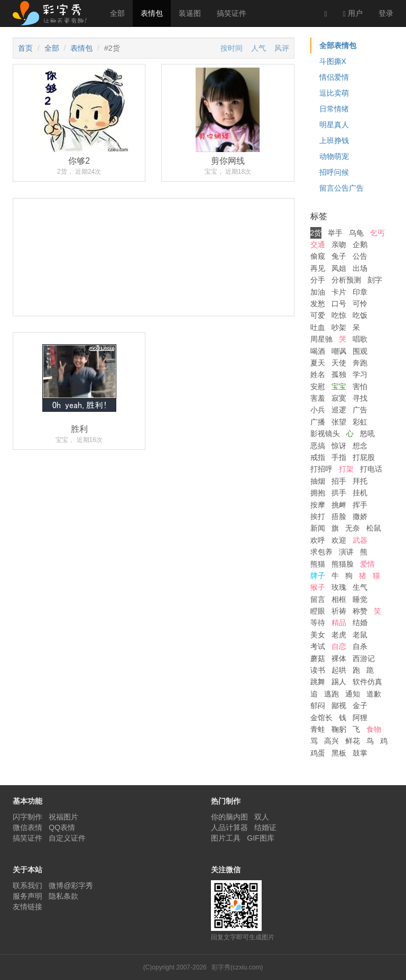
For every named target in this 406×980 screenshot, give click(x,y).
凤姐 (339, 268)
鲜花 (353, 741)
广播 (318, 422)
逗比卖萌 (334, 93)
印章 (360, 292)
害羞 (318, 398)
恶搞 (318, 446)
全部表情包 (338, 45)
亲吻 (339, 244)
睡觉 (360, 599)
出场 (360, 268)
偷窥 (318, 256)
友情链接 (27, 907)
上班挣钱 (334, 140)
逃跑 (331, 694)
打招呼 (321, 469)
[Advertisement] (154, 296)
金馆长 (321, 718)
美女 (318, 635)
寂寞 (339, 398)
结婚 (360, 623)
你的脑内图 (229, 817)
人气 (259, 48)
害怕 (360, 387)
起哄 (339, 670)
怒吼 (367, 434)
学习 (360, 374)
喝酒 (318, 351)
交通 (318, 244)
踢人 (339, 682)
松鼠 (374, 528)
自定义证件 (67, 838)
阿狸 (360, 718)
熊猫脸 (343, 564)
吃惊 (339, 315)
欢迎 (339, 540)
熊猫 (318, 564)
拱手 (339, 493)
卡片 (339, 292)
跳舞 (318, 682)
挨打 (318, 516)
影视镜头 (325, 434)
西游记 (364, 658)
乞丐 (377, 233)
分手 (318, 280)
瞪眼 (318, 611)
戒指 (318, 457)
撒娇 (360, 516)
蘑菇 (318, 658)
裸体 (339, 658)
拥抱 (318, 493)
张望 (339, 422)
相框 (339, 599)
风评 (282, 48)
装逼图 (190, 13)
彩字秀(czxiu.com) (237, 967)
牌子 (318, 576)
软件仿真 (367, 682)
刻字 (375, 280)
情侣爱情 (334, 77)
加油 (318, 292)
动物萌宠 (334, 156)
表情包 (152, 13)
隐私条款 (63, 896)
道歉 (374, 694)
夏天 (318, 363)
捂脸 (339, 516)
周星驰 (321, 339)
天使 (339, 363)
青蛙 (318, 729)
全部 (117, 13)
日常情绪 (334, 109)
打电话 (371, 469)
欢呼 (318, 540)
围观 (360, 351)
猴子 (318, 587)
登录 (386, 13)
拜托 (360, 481)
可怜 (360, 304)
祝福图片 (63, 817)
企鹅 (360, 244)
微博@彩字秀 (71, 885)
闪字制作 (27, 817)
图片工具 (226, 838)
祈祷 (339, 611)
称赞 (360, 611)
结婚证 (265, 827)
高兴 (331, 741)
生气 (360, 587)
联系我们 (27, 885)
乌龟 (356, 233)
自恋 (339, 646)
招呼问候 (334, 172)
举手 (335, 233)
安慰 (318, 387)
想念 (360, 446)
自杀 (360, 646)
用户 (353, 13)
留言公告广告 (342, 188)
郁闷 (318, 705)
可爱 (318, 315)
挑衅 (339, 505)
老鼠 (360, 635)
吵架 (339, 327)
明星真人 (334, 125)
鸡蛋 (318, 753)
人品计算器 (229, 827)
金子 (360, 705)
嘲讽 (339, 351)
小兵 (318, 410)
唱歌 (360, 339)
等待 (318, 623)
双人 (262, 817)
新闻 (318, 528)
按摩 (318, 505)
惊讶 (339, 446)
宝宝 (339, 387)
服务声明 (27, 896)
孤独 (339, 374)
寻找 (360, 398)
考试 (318, 646)
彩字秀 (53, 13)
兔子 (339, 256)
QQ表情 (62, 827)
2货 (316, 233)
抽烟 (318, 481)
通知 (353, 694)
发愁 (318, 304)
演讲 (346, 552)
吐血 (318, 327)
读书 (318, 670)
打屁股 (364, 457)
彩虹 (360, 422)
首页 (25, 48)
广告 (360, 410)
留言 (318, 599)
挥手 (360, 505)
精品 (339, 623)
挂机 (360, 493)
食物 (374, 729)
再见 (318, 268)
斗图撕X (333, 61)
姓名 (318, 374)
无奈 (353, 528)
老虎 (339, 635)
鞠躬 (339, 729)
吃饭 (360, 315)
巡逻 (339, 410)
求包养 (321, 552)
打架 (346, 469)
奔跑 (360, 363)
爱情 (367, 564)
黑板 (339, 753)
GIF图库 (260, 838)
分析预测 (346, 280)
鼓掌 (360, 753)
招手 (339, 481)
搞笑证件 (232, 13)
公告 (360, 256)
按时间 (232, 48)
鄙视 (339, 705)
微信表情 (27, 827)
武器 (360, 540)
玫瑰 (339, 587)
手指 (339, 457)
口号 (339, 304)
